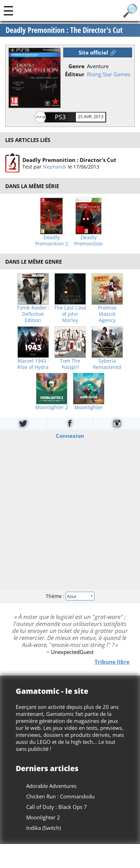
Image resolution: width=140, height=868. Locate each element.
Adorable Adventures (51, 786)
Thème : (70, 596)
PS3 (60, 117)
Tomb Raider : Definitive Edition (33, 314)
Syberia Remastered (107, 364)
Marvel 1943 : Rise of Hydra (33, 364)
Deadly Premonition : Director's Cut (69, 159)
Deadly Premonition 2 (52, 241)
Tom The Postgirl (70, 364)
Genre (76, 66)
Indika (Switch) (43, 828)
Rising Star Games (109, 74)
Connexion (70, 436)
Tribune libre (112, 661)
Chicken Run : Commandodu (60, 796)
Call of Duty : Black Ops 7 (57, 807)
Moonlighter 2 (52, 407)
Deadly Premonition (89, 241)
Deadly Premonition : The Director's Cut (64, 30)
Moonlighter (89, 407)
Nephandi (55, 166)
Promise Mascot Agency (107, 314)
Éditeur (75, 74)
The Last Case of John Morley (70, 314)
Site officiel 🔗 (97, 52)
